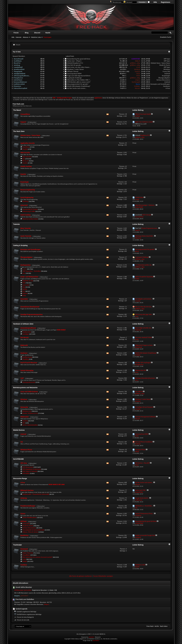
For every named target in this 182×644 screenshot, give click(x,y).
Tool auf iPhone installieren (144, 442)
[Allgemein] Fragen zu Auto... (144, 345)
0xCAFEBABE (18, 459)
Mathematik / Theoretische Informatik (36, 494)
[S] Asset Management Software (145, 417)
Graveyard (24, 549)
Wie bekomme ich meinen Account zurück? (37, 557)
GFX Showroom (28, 467)
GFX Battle (26, 473)
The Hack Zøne (19, 131)
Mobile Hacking (26, 166)
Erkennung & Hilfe (29, 211)
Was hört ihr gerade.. (74, 65)
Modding (26, 359)
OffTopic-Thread (73, 71)
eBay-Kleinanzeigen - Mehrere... (145, 205)
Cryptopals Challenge (74, 78)
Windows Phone (26, 450)
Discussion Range (20, 479)
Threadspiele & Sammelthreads (33, 530)
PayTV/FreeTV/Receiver (29, 363)
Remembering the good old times (79, 59)
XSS (24, 159)
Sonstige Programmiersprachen (32, 314)
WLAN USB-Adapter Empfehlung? (79, 86)
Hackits (25, 149)
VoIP (22, 378)
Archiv (157, 626)
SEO (24, 423)
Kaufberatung (27, 357)
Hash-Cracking (25, 215)
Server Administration (30, 425)
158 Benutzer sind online (23, 590)
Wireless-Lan (27, 411)
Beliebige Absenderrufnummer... (145, 378)
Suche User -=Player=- (75, 61)
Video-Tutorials (28, 553)
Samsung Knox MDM (74, 74)
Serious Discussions (163, 80)
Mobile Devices (19, 430)
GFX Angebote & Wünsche (32, 469)
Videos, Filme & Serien (30, 532)
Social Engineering (27, 197)
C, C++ (25, 269)
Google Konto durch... (142, 498)
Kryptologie (166, 76)
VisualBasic (26, 555)
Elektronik (24, 345)
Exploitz (23, 174)
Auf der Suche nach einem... (77, 88)
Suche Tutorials (26, 236)
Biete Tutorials (26, 228)
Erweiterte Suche (166, 37)
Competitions (25, 114)
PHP (24, 283)
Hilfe (155, 2)
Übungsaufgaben (164, 78)
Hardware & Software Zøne (23, 324)
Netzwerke (24, 407)
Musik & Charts (165, 65)
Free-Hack (150, 626)
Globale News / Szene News (160, 63)
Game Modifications (29, 517)
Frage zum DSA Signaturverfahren (79, 76)
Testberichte (27, 332)
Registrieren (166, 2)
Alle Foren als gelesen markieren (80, 576)
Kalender (19, 37)
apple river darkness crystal (144, 122)
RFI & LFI (25, 161)
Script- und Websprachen (29, 277)
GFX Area (24, 463)
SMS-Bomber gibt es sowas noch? (79, 82)
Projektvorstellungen (28, 506)
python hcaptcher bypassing (144, 277)
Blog (27, 33)
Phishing (25, 201)
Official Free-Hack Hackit (143, 114)
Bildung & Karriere (27, 490)
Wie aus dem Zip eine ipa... (144, 307)
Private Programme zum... (150, 228)
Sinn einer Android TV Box (143, 337)
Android (167, 74)
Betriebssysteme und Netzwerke (25, 388)
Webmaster (25, 417)
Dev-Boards (25, 338)
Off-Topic (167, 59)
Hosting (25, 421)
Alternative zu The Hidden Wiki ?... (79, 80)
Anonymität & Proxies (30, 209)
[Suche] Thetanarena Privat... (144, 514)
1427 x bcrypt (146, 215)
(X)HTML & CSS (28, 281)
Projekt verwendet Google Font (145, 535)
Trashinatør (17, 545)
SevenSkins (96, 641)
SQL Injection (27, 157)
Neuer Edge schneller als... (143, 328)
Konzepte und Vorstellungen (160, 84)
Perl (24, 291)
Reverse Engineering (28, 190)
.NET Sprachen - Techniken (32, 271)
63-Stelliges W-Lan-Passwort (144, 407)
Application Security (28, 143)
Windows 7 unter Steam (75, 69)
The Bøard (17, 110)
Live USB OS (139, 392)
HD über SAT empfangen (143, 363)
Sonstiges (26, 334)
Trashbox (24, 565)
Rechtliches (24, 535)
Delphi (25, 561)
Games (23, 514)
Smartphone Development (30, 307)
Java (24, 273)
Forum (16, 33)
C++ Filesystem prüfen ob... (144, 265)
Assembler (24, 299)
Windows (167, 69)
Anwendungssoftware (28, 328)
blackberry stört (140, 565)
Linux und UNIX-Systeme (29, 392)
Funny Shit (166, 71)
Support (23, 122)
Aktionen (26, 37)
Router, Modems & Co (30, 413)
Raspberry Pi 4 (78, 63)
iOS (22, 442)
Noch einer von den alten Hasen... (79, 67)
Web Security (25, 153)
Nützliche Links (36, 37)
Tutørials (16, 224)
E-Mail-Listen (139, 197)
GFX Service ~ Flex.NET (142, 463)
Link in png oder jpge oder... (144, 314)
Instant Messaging (27, 370)
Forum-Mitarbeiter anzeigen (103, 576)
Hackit (48, 33)
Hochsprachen (25, 265)
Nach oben (164, 626)
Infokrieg (24, 498)
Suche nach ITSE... (141, 490)
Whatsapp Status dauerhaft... (144, 236)
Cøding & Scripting (20, 245)
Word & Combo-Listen (30, 219)
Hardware (167, 86)
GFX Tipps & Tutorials (30, 471)
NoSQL (25, 289)
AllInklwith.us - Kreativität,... (144, 506)
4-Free (168, 88)
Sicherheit (24, 205)
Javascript (26, 285)
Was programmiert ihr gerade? (78, 84)
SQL (24, 287)
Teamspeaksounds (29, 382)
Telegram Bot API (140, 370)
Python (25, 293)
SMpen (46, 604)
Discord (37, 33)
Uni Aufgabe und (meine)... (144, 299)
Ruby (24, 295)
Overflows (26, 147)
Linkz (24, 559)
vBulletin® (92, 637)
